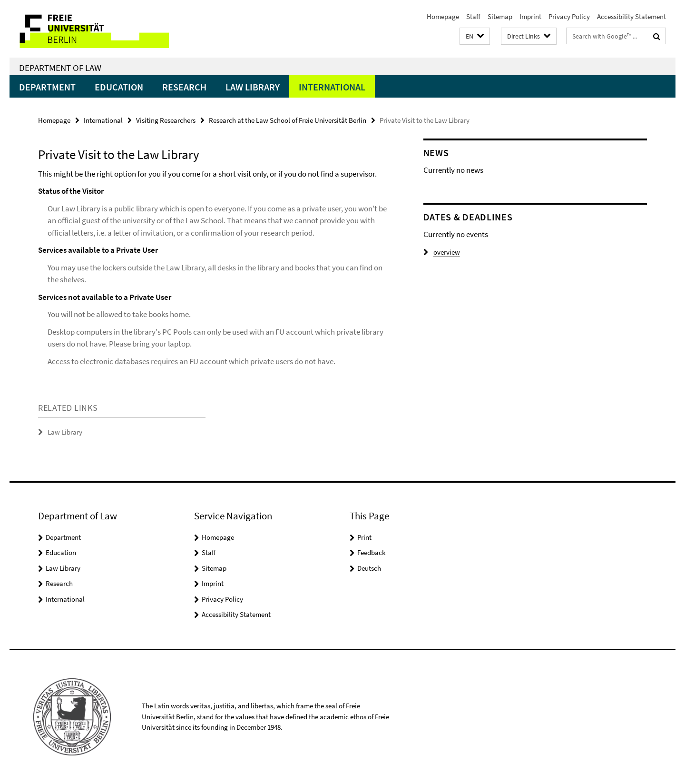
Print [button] (364, 537)
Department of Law (60, 68)
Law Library (253, 87)
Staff (473, 16)
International (332, 87)
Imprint (530, 16)
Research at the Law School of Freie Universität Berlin (288, 120)
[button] (475, 36)
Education (119, 87)
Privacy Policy (569, 16)
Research (184, 87)
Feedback (371, 552)
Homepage (443, 16)
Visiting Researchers (166, 120)
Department (47, 87)
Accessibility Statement (631, 16)
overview (442, 252)
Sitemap (500, 16)
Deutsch (369, 568)
